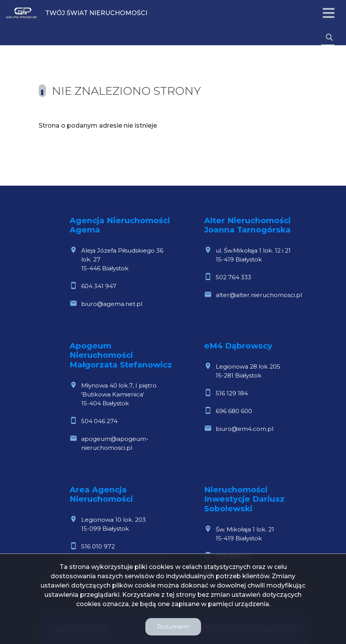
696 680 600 (234, 411)
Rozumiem (173, 626)
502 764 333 (234, 277)
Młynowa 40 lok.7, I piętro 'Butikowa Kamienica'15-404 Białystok (119, 394)
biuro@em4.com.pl (245, 429)
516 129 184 (232, 393)
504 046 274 (99, 421)
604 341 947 (99, 286)
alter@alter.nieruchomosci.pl (259, 295)
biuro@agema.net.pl (112, 304)
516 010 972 (98, 546)
